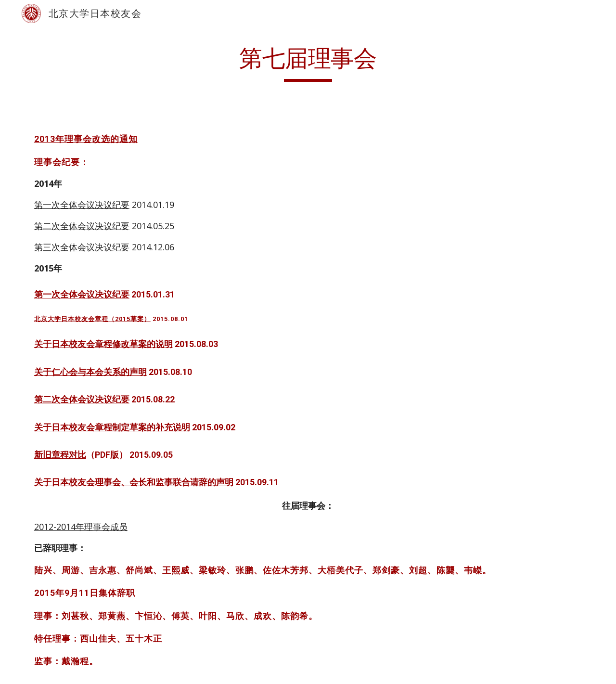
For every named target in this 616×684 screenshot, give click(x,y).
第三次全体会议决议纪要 (82, 247)
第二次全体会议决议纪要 (82, 226)
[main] (308, 63)
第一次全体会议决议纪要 (82, 205)
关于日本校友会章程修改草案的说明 (103, 344)
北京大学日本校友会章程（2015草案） (92, 319)
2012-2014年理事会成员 (81, 527)
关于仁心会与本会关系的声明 (90, 372)
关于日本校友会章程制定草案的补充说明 (112, 427)
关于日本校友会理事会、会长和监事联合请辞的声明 (134, 482)
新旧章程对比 (60, 455)
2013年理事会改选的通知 (86, 139)
